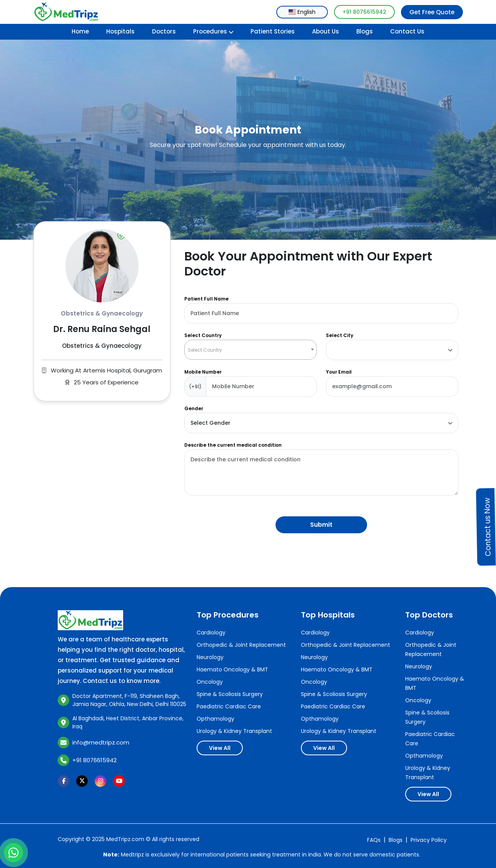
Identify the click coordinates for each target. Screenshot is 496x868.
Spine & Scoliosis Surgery (230, 694)
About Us (326, 31)
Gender (194, 408)
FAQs (374, 840)
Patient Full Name (206, 299)
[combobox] (302, 12)
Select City (340, 335)
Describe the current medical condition (233, 445)
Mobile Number (203, 372)
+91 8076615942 (364, 12)
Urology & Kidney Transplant (234, 731)
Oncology (210, 682)
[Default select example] (392, 350)
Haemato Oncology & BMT (232, 669)
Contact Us (407, 31)
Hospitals (120, 31)
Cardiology (211, 633)
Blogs (365, 31)
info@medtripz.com (101, 742)
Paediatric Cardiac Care (229, 706)
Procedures (213, 31)
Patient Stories (273, 31)
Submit (321, 525)
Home (80, 31)
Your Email (339, 372)
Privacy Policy (429, 840)
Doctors (164, 31)
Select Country (203, 335)
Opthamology (215, 719)
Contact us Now (488, 527)
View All (220, 748)
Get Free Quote (432, 12)
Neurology (210, 657)
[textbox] (251, 350)
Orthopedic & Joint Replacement (241, 645)
